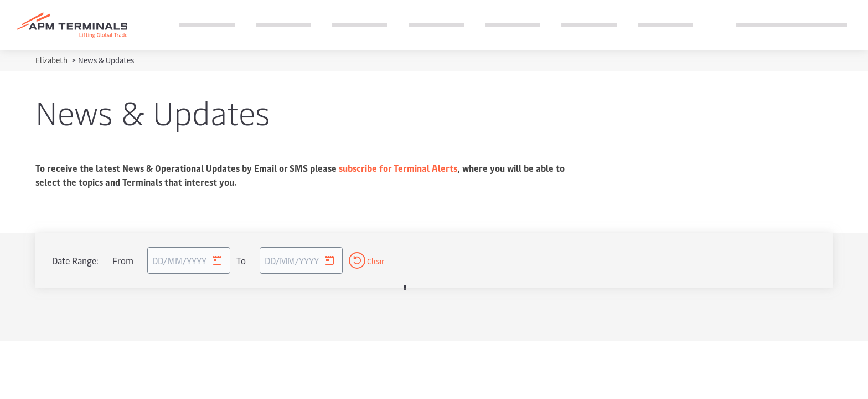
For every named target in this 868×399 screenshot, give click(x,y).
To (241, 260)
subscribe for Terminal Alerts (398, 168)
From (123, 260)
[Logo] (72, 25)
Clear (366, 260)
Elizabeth (52, 60)
